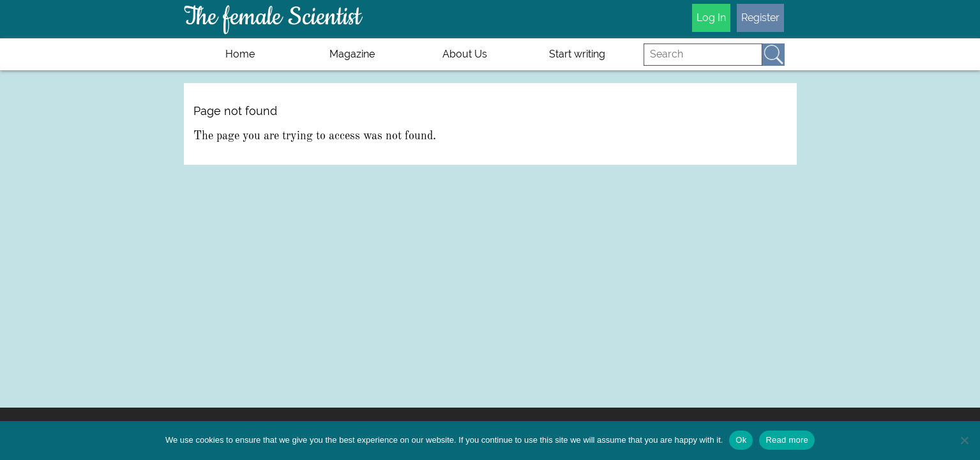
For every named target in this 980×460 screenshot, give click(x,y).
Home (240, 54)
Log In (711, 18)
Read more (787, 440)
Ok (741, 440)
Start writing (577, 54)
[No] (964, 440)
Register (760, 18)
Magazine (352, 54)
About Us (465, 54)
